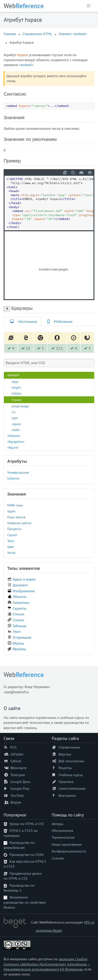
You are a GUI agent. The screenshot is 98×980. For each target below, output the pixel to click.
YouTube (17, 795)
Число (11, 553)
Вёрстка (65, 754)
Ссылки (18, 620)
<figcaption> (16, 442)
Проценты (14, 529)
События (13, 478)
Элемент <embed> (73, 34)
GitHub (16, 761)
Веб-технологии (71, 761)
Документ (20, 585)
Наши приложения (67, 844)
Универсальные (18, 472)
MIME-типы (15, 505)
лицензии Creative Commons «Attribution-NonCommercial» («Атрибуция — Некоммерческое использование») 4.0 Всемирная (47, 964)
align (15, 382)
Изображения (24, 591)
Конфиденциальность (69, 851)
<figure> (13, 447)
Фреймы (19, 649)
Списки (18, 614)
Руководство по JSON (27, 855)
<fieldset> (14, 436)
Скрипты (20, 608)
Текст (11, 541)
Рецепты (65, 768)
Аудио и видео (24, 579)
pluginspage (20, 406)
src (14, 412)
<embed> (26, 65)
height (16, 387)
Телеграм (18, 775)
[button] (89, 6)
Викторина (67, 795)
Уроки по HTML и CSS (27, 824)
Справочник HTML (37, 34)
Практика (66, 782)
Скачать (58, 858)
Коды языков (16, 517)
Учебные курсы (71, 775)
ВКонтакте (19, 768)
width (16, 430)
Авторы (58, 824)
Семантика (21, 602)
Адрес (11, 511)
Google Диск (20, 782)
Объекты (20, 597)
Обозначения (62, 831)
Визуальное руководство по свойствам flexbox (25, 902)
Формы (18, 643)
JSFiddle (17, 754)
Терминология (63, 837)
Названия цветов (19, 523)
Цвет (11, 547)
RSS (14, 747)
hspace (16, 400)
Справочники (69, 747)
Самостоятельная (72, 788)
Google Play (20, 788)
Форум (16, 802)
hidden (17, 393)
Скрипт (12, 535)
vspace (16, 424)
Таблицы (20, 626)
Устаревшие (22, 637)
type (15, 418)
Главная (10, 34)
